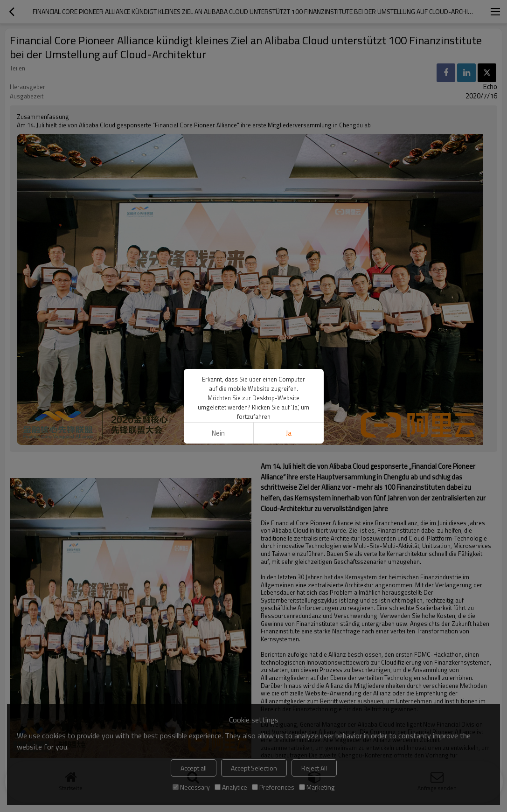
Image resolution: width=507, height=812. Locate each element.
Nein (218, 433)
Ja (289, 433)
